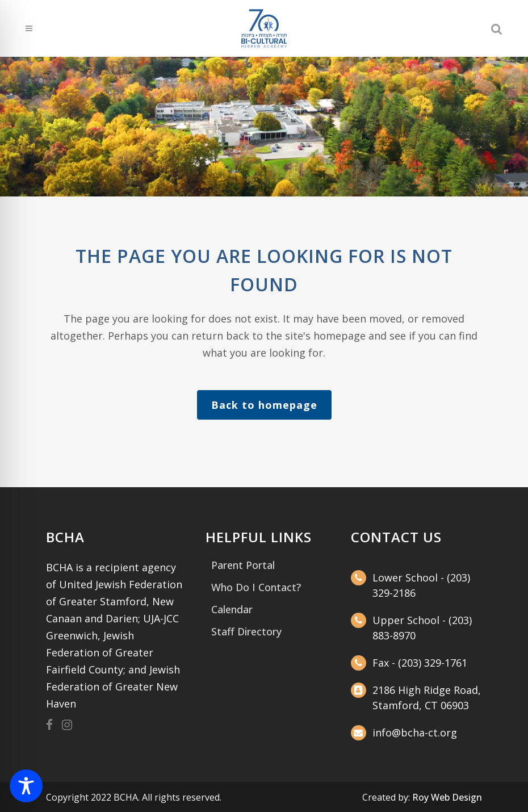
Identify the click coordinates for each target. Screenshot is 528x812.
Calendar (232, 609)
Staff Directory (246, 631)
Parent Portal (243, 565)
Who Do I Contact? (256, 587)
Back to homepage (264, 405)
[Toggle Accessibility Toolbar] (26, 786)
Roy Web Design (447, 797)
